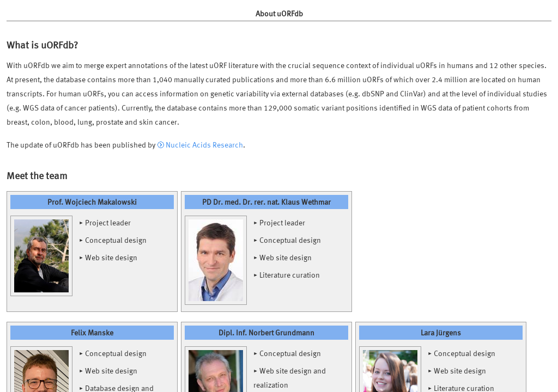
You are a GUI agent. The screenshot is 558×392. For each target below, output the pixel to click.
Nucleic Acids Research (204, 145)
